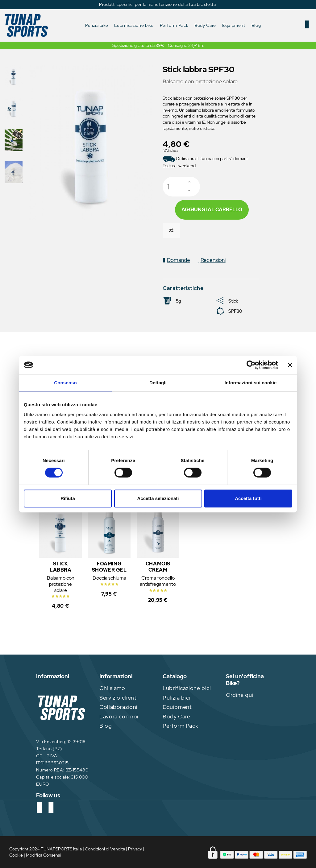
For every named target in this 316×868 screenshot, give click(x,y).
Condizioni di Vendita (105, 849)
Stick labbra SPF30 (61, 570)
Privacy (135, 849)
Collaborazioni (118, 707)
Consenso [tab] (65, 383)
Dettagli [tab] (158, 383)
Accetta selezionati (158, 498)
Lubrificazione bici (187, 688)
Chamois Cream (158, 567)
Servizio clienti (119, 698)
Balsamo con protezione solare (61, 584)
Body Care (177, 716)
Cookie (16, 855)
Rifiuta (68, 498)
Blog (106, 726)
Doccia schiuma (109, 578)
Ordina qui (240, 695)
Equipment (177, 707)
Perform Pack (180, 726)
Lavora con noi (119, 716)
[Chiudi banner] (290, 365)
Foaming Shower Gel (109, 567)
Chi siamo (112, 688)
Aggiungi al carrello (212, 210)
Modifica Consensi (43, 855)
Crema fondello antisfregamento (158, 581)
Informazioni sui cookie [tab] (251, 383)
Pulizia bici (177, 698)
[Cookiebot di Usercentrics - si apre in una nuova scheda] (251, 365)
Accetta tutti (248, 498)
